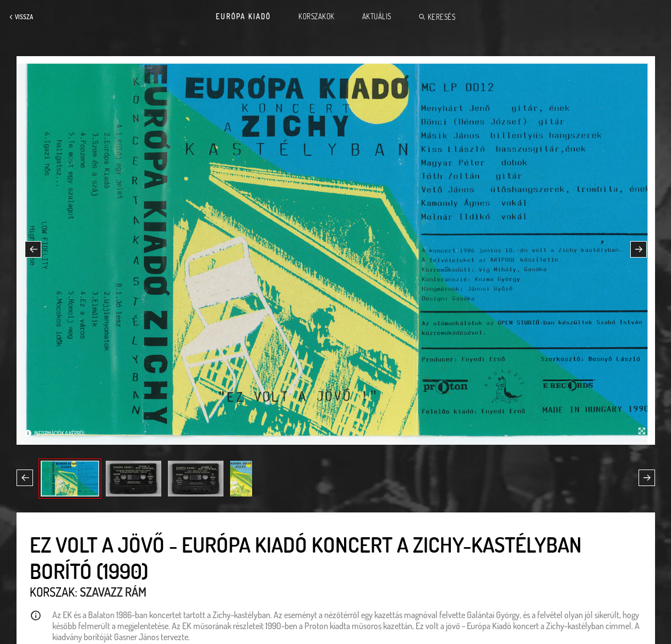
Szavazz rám (113, 592)
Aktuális (377, 17)
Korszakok (317, 17)
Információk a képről (60, 433)
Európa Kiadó (243, 17)
